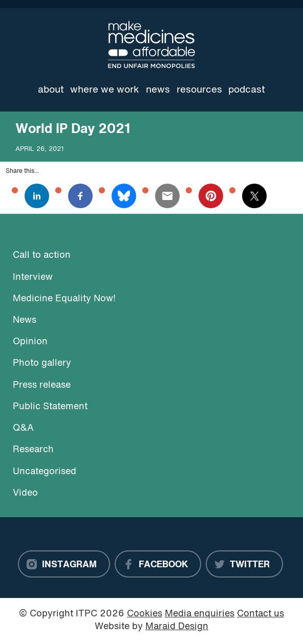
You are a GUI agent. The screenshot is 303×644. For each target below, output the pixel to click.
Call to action (42, 256)
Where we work (105, 90)
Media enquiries (200, 614)
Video (25, 493)
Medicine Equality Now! (64, 299)
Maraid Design (177, 627)
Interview (33, 277)
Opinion (30, 342)
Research (33, 450)
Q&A (23, 428)
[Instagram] (64, 564)
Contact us (261, 614)
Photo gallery (42, 363)
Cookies (145, 614)
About (51, 90)
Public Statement (50, 407)
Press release (42, 385)
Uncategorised (45, 472)
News (158, 90)
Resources (199, 90)
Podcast (247, 90)
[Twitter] (244, 564)
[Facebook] (158, 564)
